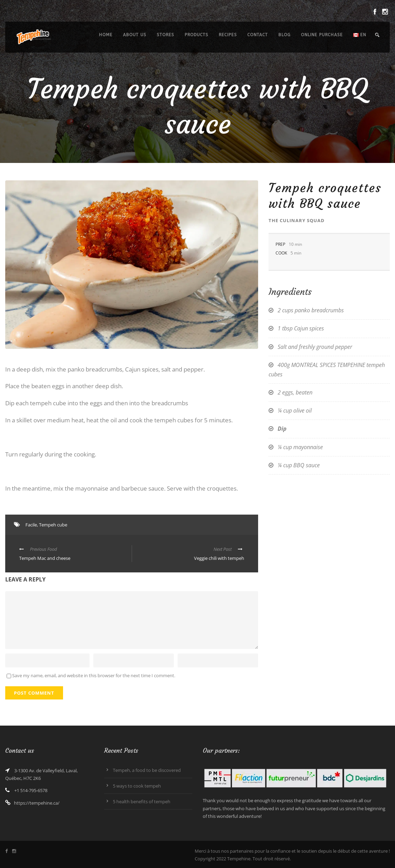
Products (196, 35)
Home (106, 35)
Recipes (228, 35)
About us (135, 35)
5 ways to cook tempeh (137, 786)
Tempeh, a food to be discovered (147, 770)
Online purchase (322, 35)
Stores (165, 35)
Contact (258, 35)
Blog (284, 35)
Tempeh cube (53, 525)
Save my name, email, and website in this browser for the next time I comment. (94, 675)
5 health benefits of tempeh (142, 801)
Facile (31, 525)
